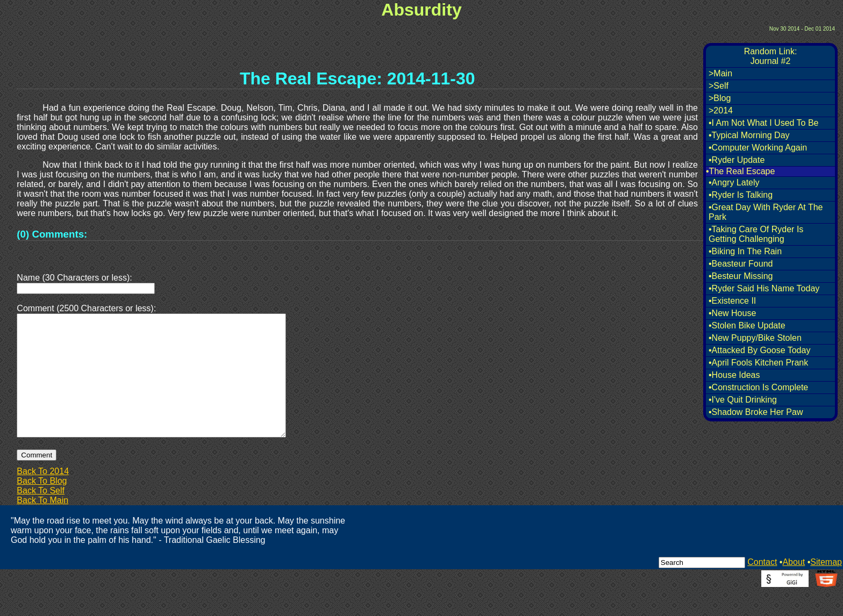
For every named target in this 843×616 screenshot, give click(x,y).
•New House (732, 313)
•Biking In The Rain (745, 251)
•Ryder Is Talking (741, 195)
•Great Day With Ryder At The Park (766, 212)
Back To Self (41, 516)
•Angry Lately (734, 182)
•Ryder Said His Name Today (764, 288)
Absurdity (421, 10)
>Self (719, 86)
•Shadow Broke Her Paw (756, 412)
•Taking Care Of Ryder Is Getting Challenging (756, 234)
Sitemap (826, 588)
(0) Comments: (52, 234)
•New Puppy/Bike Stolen (755, 338)
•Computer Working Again (758, 148)
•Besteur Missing (741, 276)
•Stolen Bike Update (747, 325)
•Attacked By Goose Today (759, 350)
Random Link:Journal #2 (771, 56)
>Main (720, 73)
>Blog (720, 98)
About (794, 588)
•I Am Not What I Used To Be (764, 123)
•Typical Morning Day (749, 135)
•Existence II (732, 301)
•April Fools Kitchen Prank (758, 363)
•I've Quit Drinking (743, 400)
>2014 (721, 110)
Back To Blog (42, 507)
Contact (762, 588)
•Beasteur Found (741, 264)
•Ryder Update (737, 160)
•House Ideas (734, 375)
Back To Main (42, 526)
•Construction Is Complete (758, 387)
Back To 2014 (43, 497)
